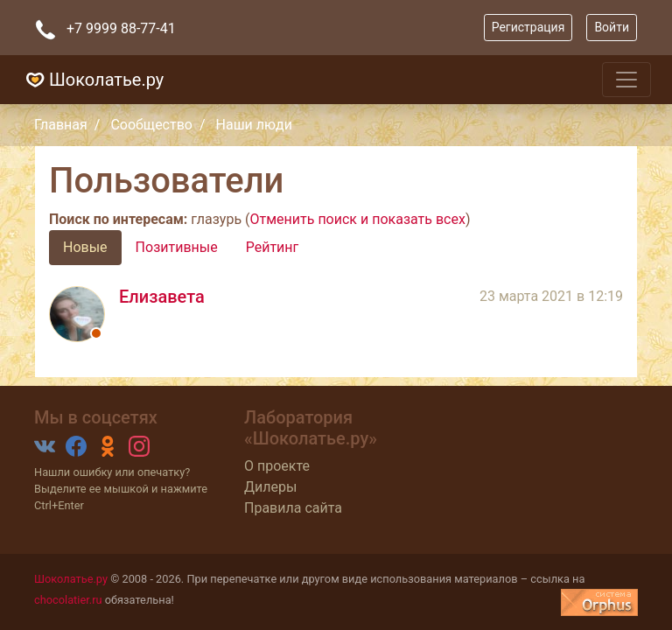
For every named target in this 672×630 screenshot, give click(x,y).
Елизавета (162, 297)
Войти (612, 27)
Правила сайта (293, 508)
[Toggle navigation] (626, 80)
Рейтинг (273, 247)
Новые (85, 247)
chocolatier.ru (68, 600)
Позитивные (177, 247)
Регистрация (528, 27)
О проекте (277, 466)
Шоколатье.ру (92, 80)
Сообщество (151, 125)
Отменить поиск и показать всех (358, 219)
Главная (61, 125)
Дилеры (270, 487)
